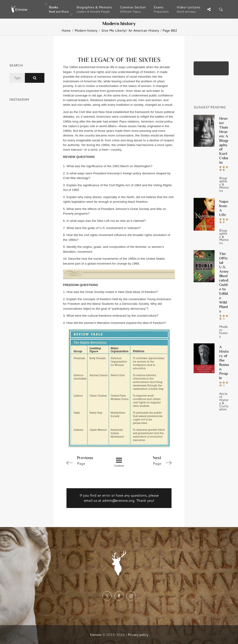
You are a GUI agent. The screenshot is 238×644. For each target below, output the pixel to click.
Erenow (96, 635)
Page (85, 460)
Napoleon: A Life (224, 208)
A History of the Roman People (224, 362)
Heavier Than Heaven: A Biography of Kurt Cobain (224, 140)
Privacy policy (138, 635)
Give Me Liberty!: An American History (130, 30)
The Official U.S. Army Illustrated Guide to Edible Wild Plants (224, 282)
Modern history (86, 30)
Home (66, 30)
